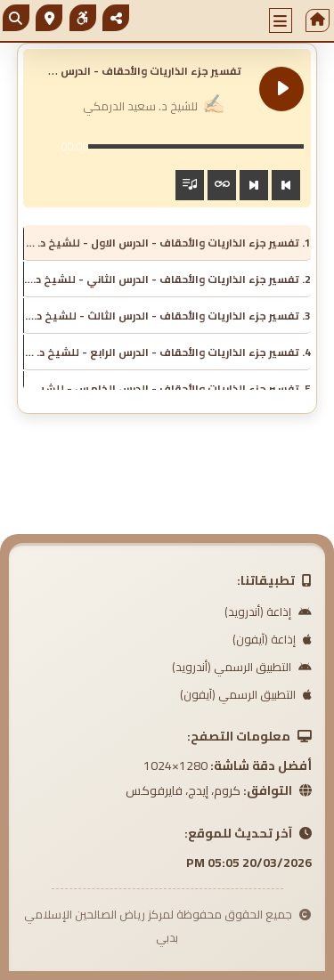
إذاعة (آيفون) (272, 639)
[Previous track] (286, 185)
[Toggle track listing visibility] (190, 185)
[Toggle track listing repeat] (222, 185)
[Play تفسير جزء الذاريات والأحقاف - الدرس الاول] (281, 89)
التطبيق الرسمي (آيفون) (246, 694)
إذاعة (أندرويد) (268, 611)
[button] (281, 20)
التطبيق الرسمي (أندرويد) (242, 667)
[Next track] (254, 185)
